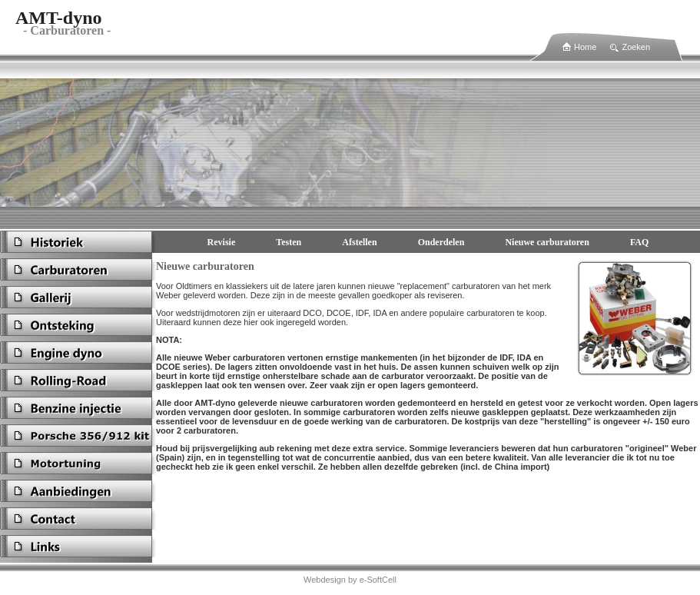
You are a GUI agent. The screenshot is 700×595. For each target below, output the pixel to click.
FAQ (639, 242)
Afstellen (359, 242)
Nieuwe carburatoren (547, 242)
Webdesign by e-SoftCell (350, 580)
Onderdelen (441, 242)
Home (585, 47)
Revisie (222, 242)
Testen (289, 242)
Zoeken (636, 47)
